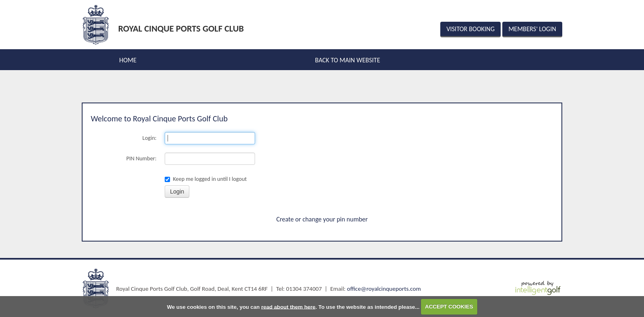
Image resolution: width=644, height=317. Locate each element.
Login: (149, 138)
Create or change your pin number (322, 219)
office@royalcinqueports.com (384, 289)
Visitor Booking (470, 29)
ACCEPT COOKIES (449, 307)
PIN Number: (142, 158)
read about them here (288, 307)
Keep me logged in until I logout (206, 179)
